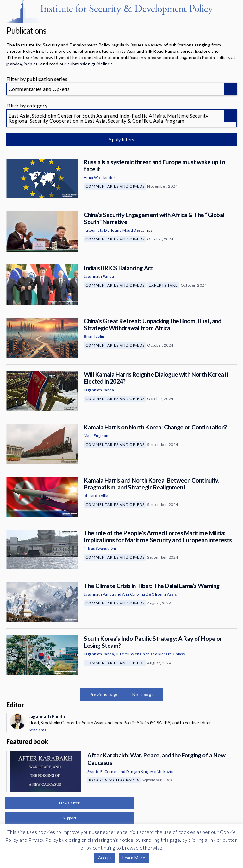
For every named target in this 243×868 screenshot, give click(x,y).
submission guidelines (90, 64)
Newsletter (69, 803)
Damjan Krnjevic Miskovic (150, 771)
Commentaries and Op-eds (115, 186)
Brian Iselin (94, 336)
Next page (143, 694)
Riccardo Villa (96, 496)
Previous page (104, 694)
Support (70, 818)
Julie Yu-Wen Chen (133, 654)
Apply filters (121, 140)
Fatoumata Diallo (99, 230)
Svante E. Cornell (103, 771)
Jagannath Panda (99, 276)
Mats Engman (96, 436)
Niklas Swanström (100, 548)
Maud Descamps (137, 230)
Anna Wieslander (100, 177)
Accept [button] (105, 858)
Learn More (134, 858)
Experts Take (163, 285)
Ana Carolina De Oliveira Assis (150, 594)
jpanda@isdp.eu (22, 64)
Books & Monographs (114, 780)
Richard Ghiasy (172, 654)
